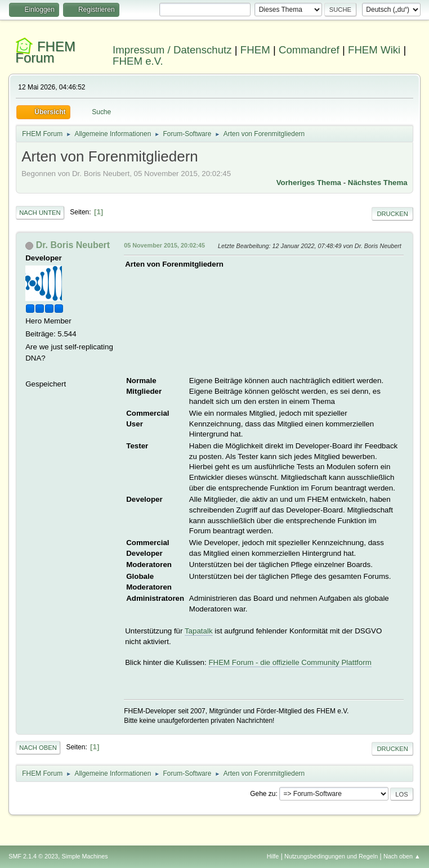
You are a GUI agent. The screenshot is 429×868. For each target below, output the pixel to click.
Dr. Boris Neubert (73, 245)
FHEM (255, 50)
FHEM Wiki (374, 50)
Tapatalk (199, 631)
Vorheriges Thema (309, 183)
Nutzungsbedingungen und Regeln (331, 856)
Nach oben (38, 748)
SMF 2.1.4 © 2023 (33, 856)
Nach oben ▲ (402, 856)
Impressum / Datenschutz (172, 50)
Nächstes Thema (378, 183)
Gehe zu (263, 794)
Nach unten (40, 213)
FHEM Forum (45, 52)
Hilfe (273, 856)
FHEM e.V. (138, 61)
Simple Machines (85, 856)
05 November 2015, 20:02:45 (164, 245)
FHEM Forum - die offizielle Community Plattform (290, 662)
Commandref (309, 50)
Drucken (392, 214)
